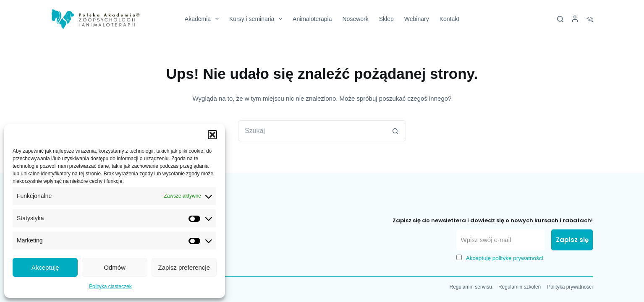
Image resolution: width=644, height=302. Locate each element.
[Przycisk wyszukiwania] (395, 131)
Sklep (386, 19)
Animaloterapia (312, 19)
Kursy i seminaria (257, 19)
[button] (212, 135)
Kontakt (449, 19)
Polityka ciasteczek (110, 286)
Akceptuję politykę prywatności (505, 258)
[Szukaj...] (312, 131)
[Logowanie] (575, 19)
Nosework (355, 19)
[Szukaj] (560, 19)
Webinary (417, 19)
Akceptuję (45, 267)
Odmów (115, 267)
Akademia (203, 19)
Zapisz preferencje (184, 267)
